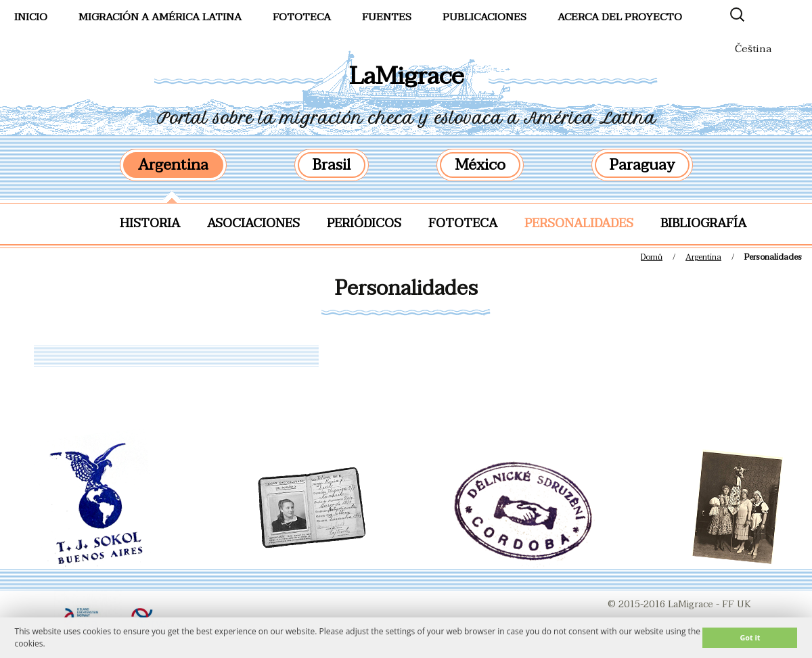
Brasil (332, 165)
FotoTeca (302, 17)
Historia (150, 224)
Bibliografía (703, 224)
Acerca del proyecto (620, 17)
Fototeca (463, 224)
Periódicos (364, 224)
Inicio (31, 17)
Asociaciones (253, 224)
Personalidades (579, 224)
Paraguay (642, 165)
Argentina (173, 165)
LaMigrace (406, 76)
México (480, 165)
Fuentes (387, 17)
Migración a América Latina (160, 17)
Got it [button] (750, 637)
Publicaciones (484, 17)
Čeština (753, 49)
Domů (652, 257)
